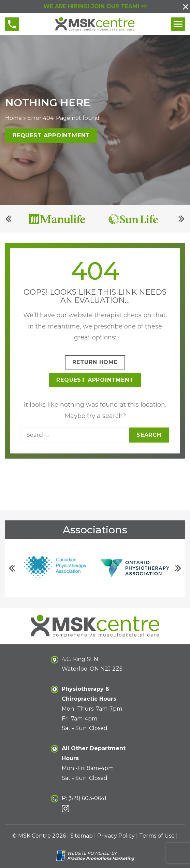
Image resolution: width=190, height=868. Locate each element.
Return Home (95, 362)
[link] (65, 809)
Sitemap (82, 836)
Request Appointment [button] (51, 136)
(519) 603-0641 (87, 798)
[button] (186, 7)
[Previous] (9, 219)
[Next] (181, 219)
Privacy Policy (116, 836)
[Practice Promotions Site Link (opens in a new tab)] (62, 856)
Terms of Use (157, 836)
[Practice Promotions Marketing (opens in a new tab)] (101, 858)
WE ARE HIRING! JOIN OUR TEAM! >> (95, 6)
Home (13, 118)
